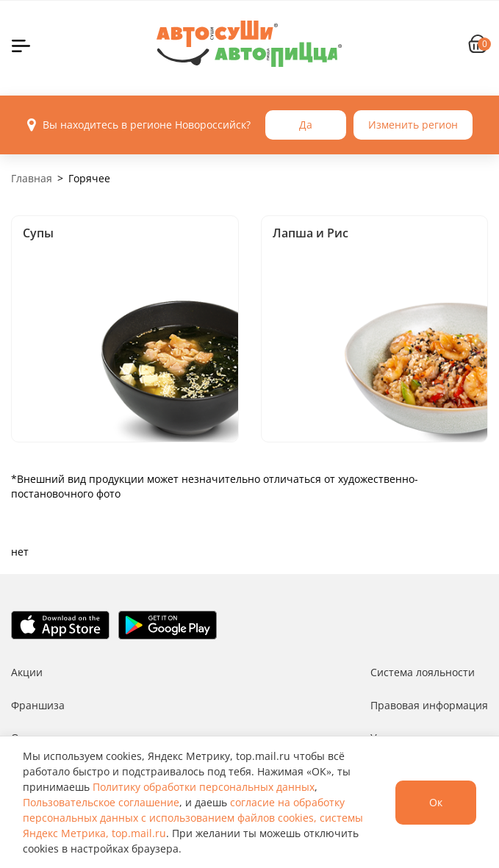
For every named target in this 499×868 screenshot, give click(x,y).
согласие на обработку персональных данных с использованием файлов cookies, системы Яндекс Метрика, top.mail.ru (193, 818)
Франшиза (38, 705)
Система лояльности (423, 672)
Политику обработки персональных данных (204, 787)
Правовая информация (429, 705)
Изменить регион (413, 125)
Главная (32, 178)
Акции (27, 672)
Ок (436, 802)
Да (306, 125)
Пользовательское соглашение (101, 802)
